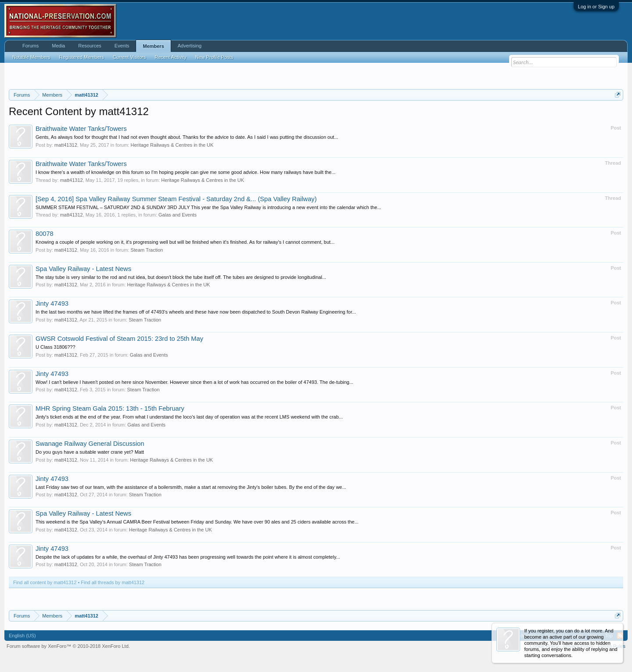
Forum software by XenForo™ (68, 646)
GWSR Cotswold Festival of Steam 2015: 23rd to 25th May (119, 339)
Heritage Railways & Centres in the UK (172, 145)
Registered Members (82, 57)
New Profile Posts (214, 57)
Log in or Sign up (596, 7)
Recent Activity (171, 57)
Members (153, 46)
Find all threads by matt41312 (113, 582)
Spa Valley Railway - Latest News (83, 269)
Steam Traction (147, 250)
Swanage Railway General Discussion (90, 444)
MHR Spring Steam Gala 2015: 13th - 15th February (110, 408)
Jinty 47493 (52, 303)
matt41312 (66, 145)
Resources (90, 46)
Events (122, 46)
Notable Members (31, 57)
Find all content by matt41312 (45, 582)
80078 (45, 234)
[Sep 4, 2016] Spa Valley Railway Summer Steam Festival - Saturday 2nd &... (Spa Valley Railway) (176, 199)
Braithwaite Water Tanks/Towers (81, 129)
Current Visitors (129, 57)
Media (58, 46)
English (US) (22, 636)
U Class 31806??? (56, 347)
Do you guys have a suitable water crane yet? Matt (90, 452)
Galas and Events (178, 215)
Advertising (190, 46)
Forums (31, 46)
